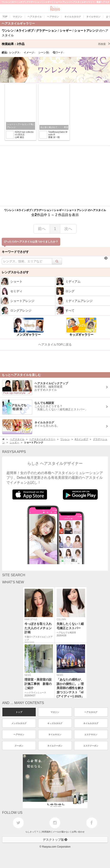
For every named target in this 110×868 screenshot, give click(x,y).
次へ (68, 229)
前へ (42, 229)
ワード (59, 53)
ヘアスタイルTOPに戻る (55, 344)
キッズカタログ (55, 723)
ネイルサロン (55, 734)
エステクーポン (91, 746)
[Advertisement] (55, 176)
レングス (15, 53)
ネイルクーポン (55, 746)
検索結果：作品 (56, 44)
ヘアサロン (19, 734)
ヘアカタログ (91, 712)
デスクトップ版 (55, 840)
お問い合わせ (78, 832)
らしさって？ (32, 832)
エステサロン (91, 734)
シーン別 (44, 53)
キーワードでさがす (15, 252)
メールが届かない (61, 832)
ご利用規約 (45, 832)
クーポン (19, 746)
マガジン (55, 712)
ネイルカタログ (91, 723)
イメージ (29, 53)
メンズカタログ (19, 723)
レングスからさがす (15, 272)
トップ (19, 712)
